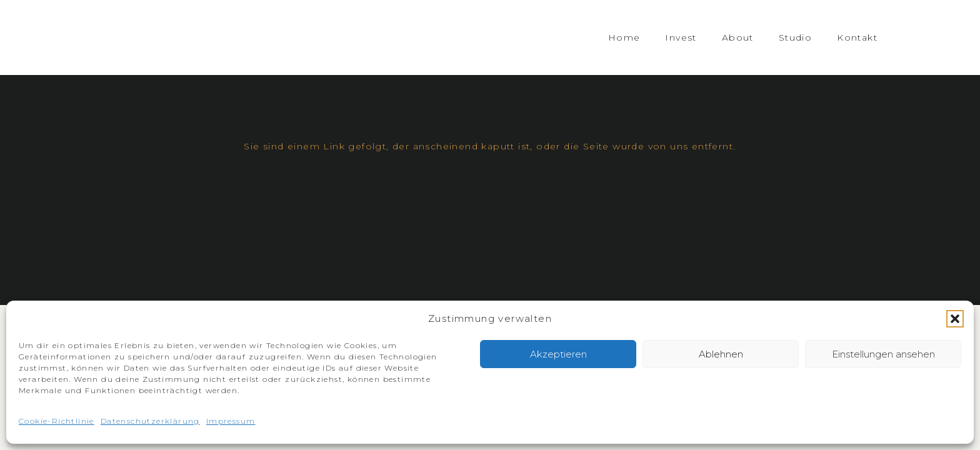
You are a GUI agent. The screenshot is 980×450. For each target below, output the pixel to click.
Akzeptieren (558, 354)
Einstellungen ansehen (883, 354)
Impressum (231, 421)
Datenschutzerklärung (150, 421)
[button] (955, 319)
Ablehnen (721, 354)
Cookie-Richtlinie (57, 421)
